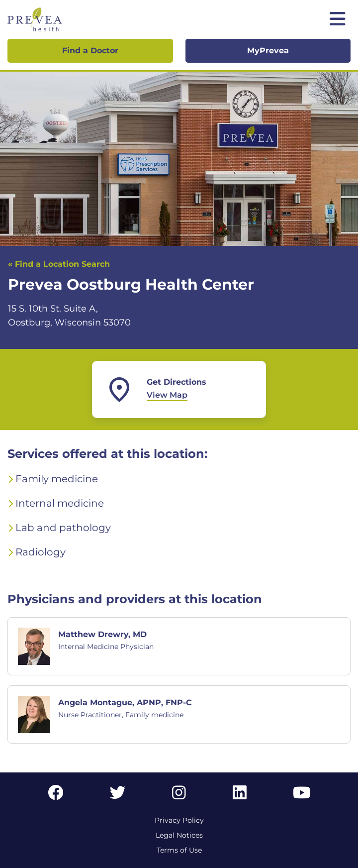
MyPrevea (268, 51)
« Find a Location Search (59, 264)
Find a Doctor (90, 51)
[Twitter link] (118, 796)
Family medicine (57, 479)
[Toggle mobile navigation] (338, 20)
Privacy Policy (179, 820)
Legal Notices (179, 835)
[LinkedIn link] (240, 796)
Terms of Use (179, 850)
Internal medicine (60, 503)
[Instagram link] (179, 796)
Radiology (41, 552)
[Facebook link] (56, 796)
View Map (167, 395)
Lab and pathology (63, 528)
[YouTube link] (302, 796)
